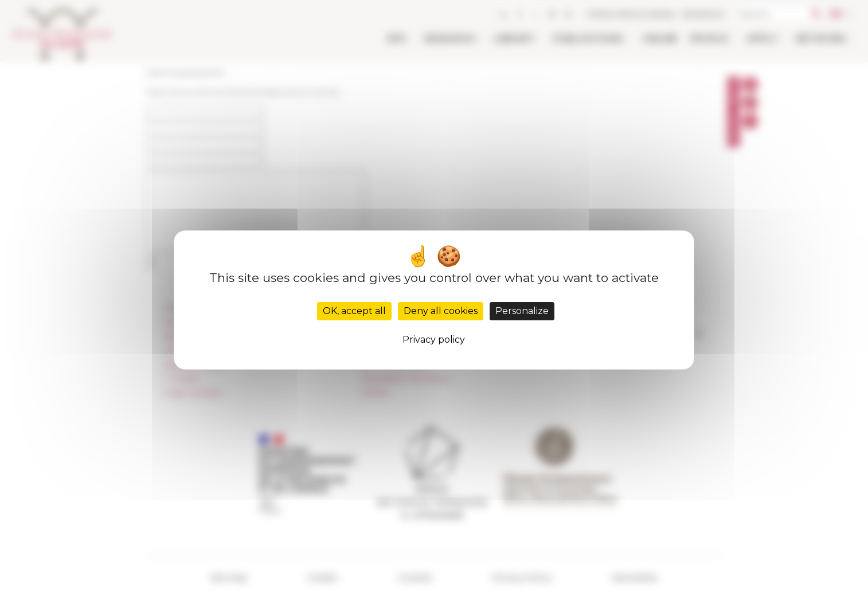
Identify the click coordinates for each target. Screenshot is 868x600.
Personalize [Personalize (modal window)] (522, 311)
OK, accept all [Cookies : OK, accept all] (354, 311)
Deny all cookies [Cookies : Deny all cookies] (441, 311)
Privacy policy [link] (434, 340)
